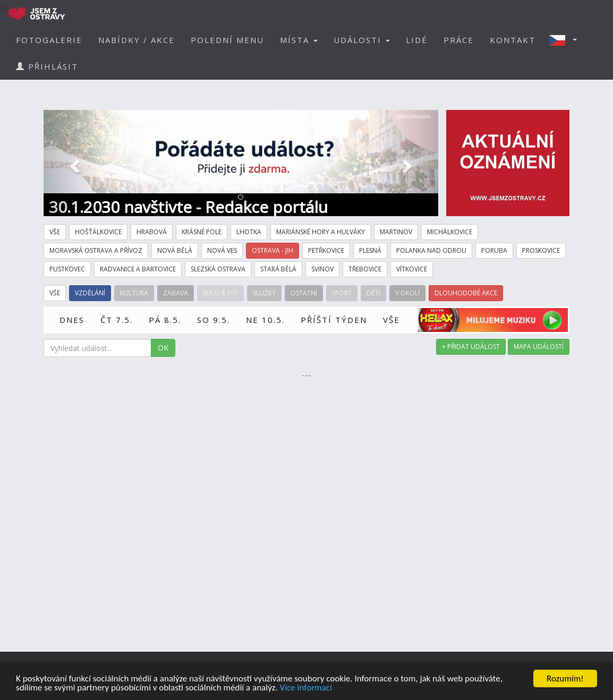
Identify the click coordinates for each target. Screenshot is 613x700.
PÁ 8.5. (165, 320)
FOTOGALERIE (49, 40)
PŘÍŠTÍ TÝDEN (334, 320)
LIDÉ (417, 40)
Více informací (306, 688)
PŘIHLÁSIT (47, 66)
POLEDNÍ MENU (227, 40)
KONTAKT (513, 40)
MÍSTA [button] (299, 40)
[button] (566, 40)
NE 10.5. (265, 320)
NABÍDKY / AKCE (137, 40)
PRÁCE (459, 40)
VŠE (391, 320)
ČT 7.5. (117, 320)
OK (163, 348)
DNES (72, 320)
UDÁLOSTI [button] (362, 40)
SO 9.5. (214, 320)
